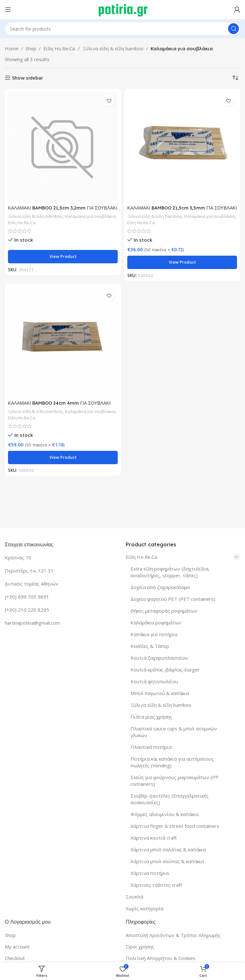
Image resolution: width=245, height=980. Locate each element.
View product (63, 256)
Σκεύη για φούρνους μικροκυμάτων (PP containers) (174, 781)
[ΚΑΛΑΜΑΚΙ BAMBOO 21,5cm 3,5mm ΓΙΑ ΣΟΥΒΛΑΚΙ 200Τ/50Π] (182, 147)
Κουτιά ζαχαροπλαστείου (159, 658)
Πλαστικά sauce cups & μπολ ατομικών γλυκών (174, 732)
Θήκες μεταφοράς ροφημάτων (164, 611)
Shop (31, 48)
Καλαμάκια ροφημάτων (156, 622)
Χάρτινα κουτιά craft (154, 838)
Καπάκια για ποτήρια (154, 634)
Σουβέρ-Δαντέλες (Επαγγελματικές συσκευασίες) (170, 799)
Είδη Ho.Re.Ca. (59, 48)
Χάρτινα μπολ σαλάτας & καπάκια (168, 849)
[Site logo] (123, 9)
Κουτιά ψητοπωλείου (154, 681)
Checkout (15, 958)
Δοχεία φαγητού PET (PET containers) (173, 599)
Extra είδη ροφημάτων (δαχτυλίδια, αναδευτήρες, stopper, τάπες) (170, 572)
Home (12, 48)
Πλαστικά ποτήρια (151, 747)
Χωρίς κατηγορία (145, 908)
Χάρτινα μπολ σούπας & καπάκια (167, 861)
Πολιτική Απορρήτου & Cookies (161, 958)
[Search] (122, 29)
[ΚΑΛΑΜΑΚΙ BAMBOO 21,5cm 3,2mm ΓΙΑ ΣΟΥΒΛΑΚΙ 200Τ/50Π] (63, 147)
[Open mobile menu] (8, 10)
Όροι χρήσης (140, 947)
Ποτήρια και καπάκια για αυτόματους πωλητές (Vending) (172, 762)
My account (17, 947)
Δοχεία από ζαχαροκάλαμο (160, 587)
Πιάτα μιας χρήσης (151, 717)
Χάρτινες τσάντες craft (156, 885)
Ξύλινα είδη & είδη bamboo (113, 48)
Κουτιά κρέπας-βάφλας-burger (165, 670)
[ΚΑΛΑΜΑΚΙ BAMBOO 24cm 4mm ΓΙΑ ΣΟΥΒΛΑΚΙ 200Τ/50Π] (63, 342)
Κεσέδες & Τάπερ (150, 646)
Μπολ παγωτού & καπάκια (160, 693)
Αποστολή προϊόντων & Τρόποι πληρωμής (173, 935)
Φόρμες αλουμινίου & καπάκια (164, 814)
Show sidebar (28, 78)
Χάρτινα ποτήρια (150, 873)
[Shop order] (235, 78)
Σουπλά (134, 897)
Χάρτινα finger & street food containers (175, 826)
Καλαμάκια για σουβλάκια (36, 222)
